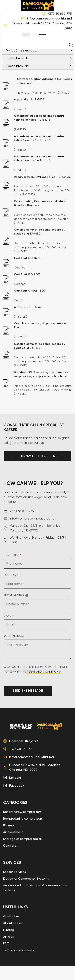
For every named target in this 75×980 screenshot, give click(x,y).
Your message (14, 650)
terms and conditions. (44, 686)
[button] (26, 35)
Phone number (16, 610)
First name (12, 569)
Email (8, 630)
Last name (11, 590)
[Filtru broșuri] (37, 65)
